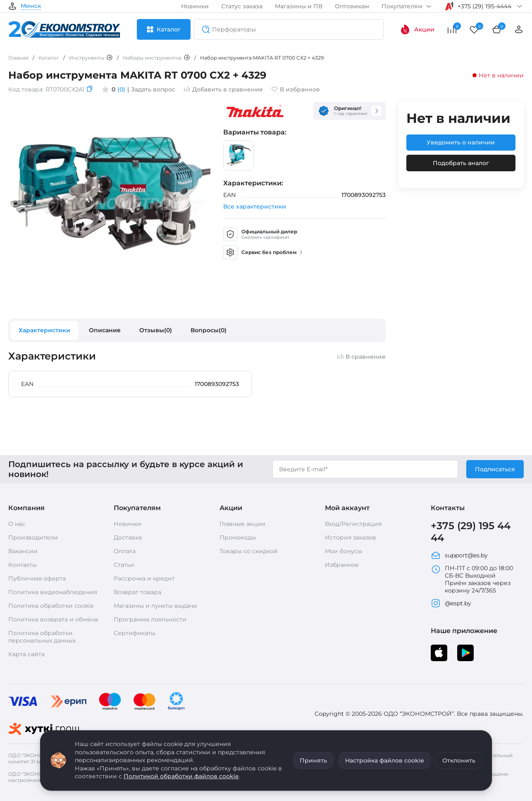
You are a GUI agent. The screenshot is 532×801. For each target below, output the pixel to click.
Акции (417, 29)
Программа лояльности (150, 619)
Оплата (125, 551)
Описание (105, 330)
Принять (313, 760)
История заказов (351, 537)
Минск (31, 6)
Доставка (128, 537)
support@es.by (459, 555)
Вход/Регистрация (353, 524)
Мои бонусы (344, 551)
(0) (121, 89)
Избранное (342, 565)
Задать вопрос (153, 89)
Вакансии (23, 551)
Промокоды (238, 537)
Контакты (23, 565)
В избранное (296, 89)
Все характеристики (255, 206)
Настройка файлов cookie (385, 760)
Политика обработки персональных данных (42, 637)
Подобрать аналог (461, 163)
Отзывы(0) (156, 330)
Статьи (124, 565)
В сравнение (361, 357)
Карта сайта (26, 654)
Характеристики (44, 330)
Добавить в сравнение (223, 89)
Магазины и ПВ (299, 6)
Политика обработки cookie (51, 606)
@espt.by (451, 603)
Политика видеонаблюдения (53, 592)
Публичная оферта (37, 578)
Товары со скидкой (249, 551)
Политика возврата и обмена (53, 619)
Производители (33, 537)
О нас (17, 524)
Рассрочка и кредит (144, 578)
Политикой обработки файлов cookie (181, 776)
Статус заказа (242, 6)
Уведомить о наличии (461, 142)
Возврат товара (137, 592)
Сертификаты (135, 633)
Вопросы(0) (209, 330)
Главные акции (242, 524)
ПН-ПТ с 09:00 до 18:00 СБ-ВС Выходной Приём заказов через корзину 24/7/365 (472, 579)
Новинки (195, 6)
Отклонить (459, 760)
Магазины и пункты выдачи (155, 606)
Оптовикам (352, 6)
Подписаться (495, 469)
